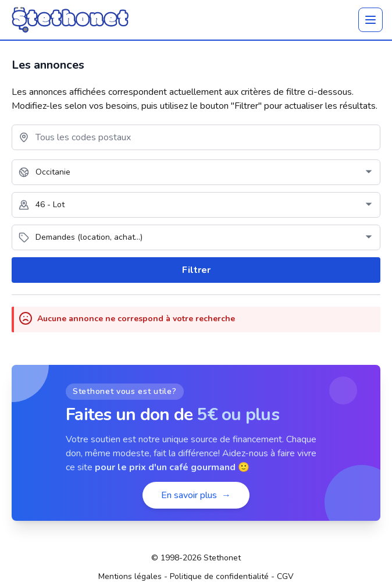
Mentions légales (130, 576)
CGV (285, 576)
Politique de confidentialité (219, 576)
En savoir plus (196, 495)
